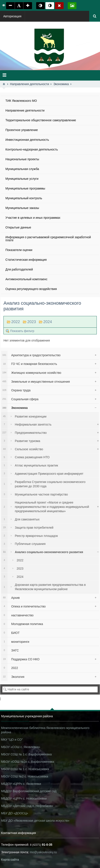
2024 (48, 322)
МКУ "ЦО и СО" (12, 740)
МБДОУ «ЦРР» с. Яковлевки (21, 784)
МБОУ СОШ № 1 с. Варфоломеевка (26, 754)
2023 (32, 322)
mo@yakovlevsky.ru (43, 852)
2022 (16, 322)
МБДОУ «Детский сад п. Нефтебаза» (27, 806)
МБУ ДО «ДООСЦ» (15, 813)
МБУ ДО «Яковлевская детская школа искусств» (35, 821)
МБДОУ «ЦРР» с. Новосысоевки (24, 798)
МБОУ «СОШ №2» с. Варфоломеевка (28, 762)
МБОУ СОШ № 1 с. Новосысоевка (25, 769)
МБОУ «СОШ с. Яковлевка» (21, 747)
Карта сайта (10, 860)
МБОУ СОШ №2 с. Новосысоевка (25, 776)
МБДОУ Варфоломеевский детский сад (29, 791)
